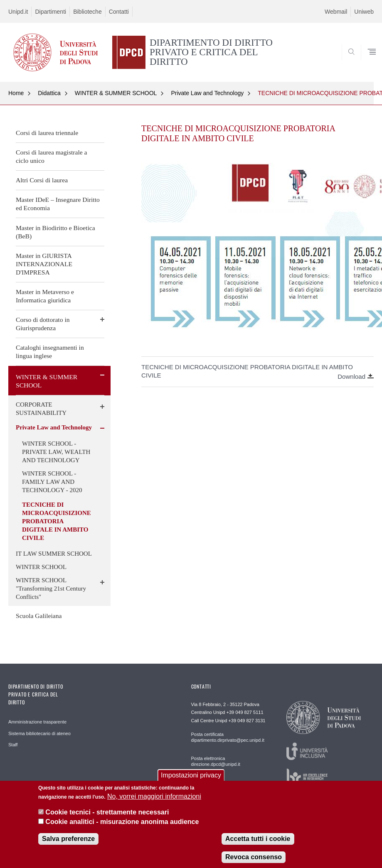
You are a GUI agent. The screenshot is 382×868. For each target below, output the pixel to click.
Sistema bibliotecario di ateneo (39, 733)
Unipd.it (18, 12)
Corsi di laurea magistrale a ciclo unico (51, 156)
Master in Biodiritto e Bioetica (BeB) (55, 232)
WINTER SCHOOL (41, 567)
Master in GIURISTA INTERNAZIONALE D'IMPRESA (44, 264)
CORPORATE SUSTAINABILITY (41, 409)
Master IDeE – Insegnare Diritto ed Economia (58, 204)
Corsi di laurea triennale (47, 133)
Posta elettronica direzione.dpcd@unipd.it (216, 761)
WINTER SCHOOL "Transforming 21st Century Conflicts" (51, 588)
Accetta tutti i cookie (258, 847)
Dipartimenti (51, 12)
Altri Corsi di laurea (42, 180)
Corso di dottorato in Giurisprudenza (43, 324)
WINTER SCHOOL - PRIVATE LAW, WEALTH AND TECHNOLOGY (56, 452)
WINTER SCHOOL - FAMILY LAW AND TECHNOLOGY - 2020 (52, 482)
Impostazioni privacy (191, 783)
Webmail (336, 12)
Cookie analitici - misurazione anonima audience (122, 829)
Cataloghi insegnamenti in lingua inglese (50, 352)
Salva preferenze (68, 847)
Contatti (119, 12)
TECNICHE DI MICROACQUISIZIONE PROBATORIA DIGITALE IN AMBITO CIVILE (57, 521)
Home (16, 93)
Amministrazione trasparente (37, 722)
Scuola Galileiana (39, 616)
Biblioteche (87, 12)
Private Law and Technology (207, 93)
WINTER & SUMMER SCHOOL (116, 93)
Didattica (49, 93)
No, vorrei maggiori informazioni (154, 804)
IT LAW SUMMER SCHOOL (54, 554)
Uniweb (364, 12)
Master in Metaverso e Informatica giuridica (45, 296)
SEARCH (349, 62)
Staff (13, 745)
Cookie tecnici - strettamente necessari (107, 820)
